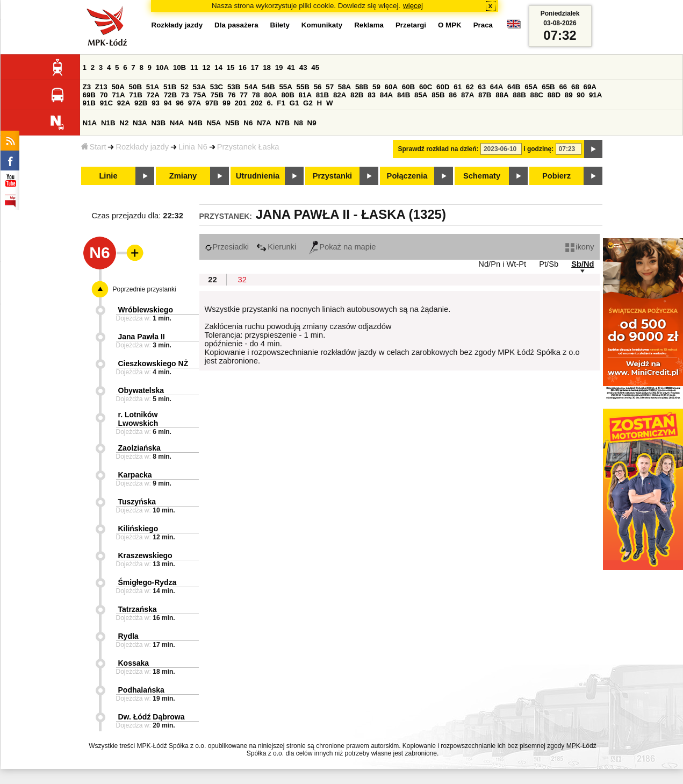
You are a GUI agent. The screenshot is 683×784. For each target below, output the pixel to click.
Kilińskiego (138, 529)
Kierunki (276, 247)
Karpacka (135, 475)
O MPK (450, 25)
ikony (580, 247)
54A (251, 87)
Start (94, 147)
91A (595, 95)
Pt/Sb (549, 264)
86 (453, 95)
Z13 (101, 87)
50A (118, 87)
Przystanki (332, 176)
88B (519, 95)
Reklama (369, 25)
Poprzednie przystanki (145, 289)
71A (118, 95)
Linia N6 (193, 147)
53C (217, 87)
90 (581, 95)
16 (243, 67)
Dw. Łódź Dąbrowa (152, 717)
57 (330, 87)
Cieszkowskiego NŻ (153, 364)
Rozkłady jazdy (142, 147)
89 (569, 95)
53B (234, 87)
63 (482, 87)
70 (104, 95)
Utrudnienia (258, 176)
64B (514, 87)
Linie (108, 176)
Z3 (87, 87)
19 (279, 67)
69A (590, 87)
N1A (90, 123)
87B (485, 95)
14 (218, 67)
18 (267, 67)
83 (372, 95)
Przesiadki (227, 247)
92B (141, 103)
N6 (248, 123)
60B (408, 87)
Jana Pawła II (142, 337)
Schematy (482, 176)
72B (170, 95)
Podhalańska (141, 690)
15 (231, 67)
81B (322, 95)
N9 (312, 123)
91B (89, 103)
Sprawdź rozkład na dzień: (438, 149)
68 (575, 87)
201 (241, 103)
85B (438, 95)
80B (287, 95)
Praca (483, 25)
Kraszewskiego (145, 555)
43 (303, 67)
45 (315, 67)
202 (257, 103)
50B (135, 87)
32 (242, 280)
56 (318, 87)
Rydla (128, 636)
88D (554, 95)
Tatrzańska (138, 609)
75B (217, 95)
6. (269, 103)
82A (340, 95)
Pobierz (556, 176)
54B (268, 87)
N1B (108, 123)
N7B (282, 123)
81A (305, 95)
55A (285, 87)
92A (124, 103)
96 (180, 103)
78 (256, 95)
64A (497, 87)
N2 (124, 123)
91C (106, 103)
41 (291, 67)
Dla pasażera (236, 25)
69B (89, 95)
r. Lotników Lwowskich (138, 419)
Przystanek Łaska (248, 147)
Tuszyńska (137, 502)
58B (362, 87)
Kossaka (134, 663)
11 (194, 67)
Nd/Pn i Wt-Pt (502, 264)
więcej (413, 6)
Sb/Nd (583, 264)
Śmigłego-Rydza (148, 582)
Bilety (280, 25)
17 (255, 67)
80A (270, 95)
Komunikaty (322, 25)
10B (179, 67)
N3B (158, 123)
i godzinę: (538, 149)
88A (502, 95)
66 (563, 87)
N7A (264, 123)
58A (344, 87)
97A (195, 103)
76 (232, 95)
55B (303, 87)
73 (185, 95)
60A (391, 87)
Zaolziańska (139, 448)
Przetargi (411, 25)
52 (185, 87)
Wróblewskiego (146, 310)
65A (531, 87)
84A (386, 95)
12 (206, 67)
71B (135, 95)
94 (168, 103)
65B (548, 87)
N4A (177, 123)
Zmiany (183, 176)
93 (156, 103)
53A (199, 87)
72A (153, 95)
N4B (195, 123)
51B (170, 87)
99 (227, 103)
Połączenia (407, 176)
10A (162, 67)
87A (468, 95)
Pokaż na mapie (342, 247)
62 (470, 87)
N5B (232, 123)
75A (199, 95)
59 (376, 87)
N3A (140, 123)
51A (153, 87)
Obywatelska (141, 390)
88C (537, 95)
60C (426, 87)
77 (244, 95)
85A (421, 95)
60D (443, 87)
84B (404, 95)
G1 (294, 103)
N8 (299, 123)
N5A (214, 123)
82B (357, 95)
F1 (281, 103)
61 (458, 87)
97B (212, 103)
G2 (308, 103)
